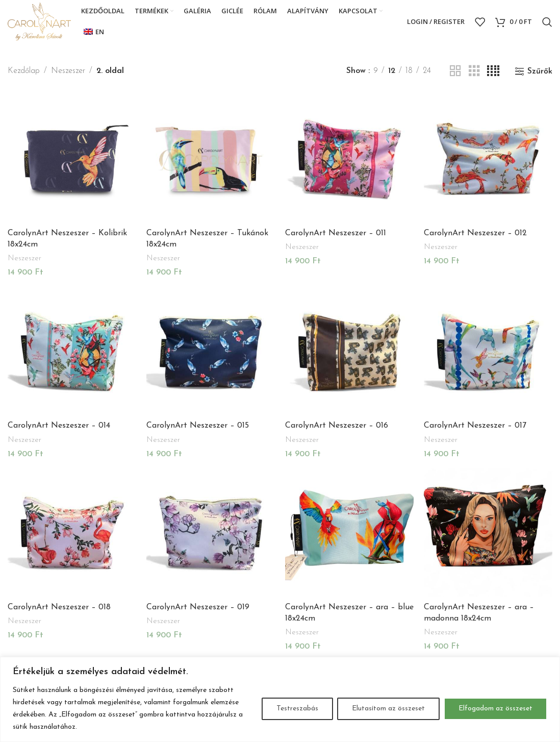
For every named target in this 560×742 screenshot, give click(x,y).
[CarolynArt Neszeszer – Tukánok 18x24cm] (211, 159)
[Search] (547, 22)
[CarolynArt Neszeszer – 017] (488, 352)
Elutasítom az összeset (388, 709)
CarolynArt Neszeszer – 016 (337, 426)
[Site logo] (39, 21)
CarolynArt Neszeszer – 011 (336, 233)
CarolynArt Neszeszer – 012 (475, 233)
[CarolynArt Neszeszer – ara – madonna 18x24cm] (488, 533)
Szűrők (540, 71)
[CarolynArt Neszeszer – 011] (349, 159)
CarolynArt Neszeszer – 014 (59, 426)
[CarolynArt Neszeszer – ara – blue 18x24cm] (349, 533)
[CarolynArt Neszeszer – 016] (349, 352)
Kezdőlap (24, 71)
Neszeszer (68, 71)
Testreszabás (297, 709)
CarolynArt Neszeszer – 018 (59, 607)
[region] (280, 699)
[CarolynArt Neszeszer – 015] (211, 352)
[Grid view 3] (474, 71)
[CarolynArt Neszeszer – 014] (72, 352)
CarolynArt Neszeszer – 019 (198, 607)
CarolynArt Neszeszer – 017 (475, 426)
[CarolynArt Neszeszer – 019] (211, 533)
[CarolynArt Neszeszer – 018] (72, 533)
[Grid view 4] (493, 71)
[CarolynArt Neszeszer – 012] (488, 159)
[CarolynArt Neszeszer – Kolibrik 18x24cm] (72, 159)
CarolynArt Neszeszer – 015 (198, 426)
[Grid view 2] (455, 71)
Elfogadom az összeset (495, 709)
